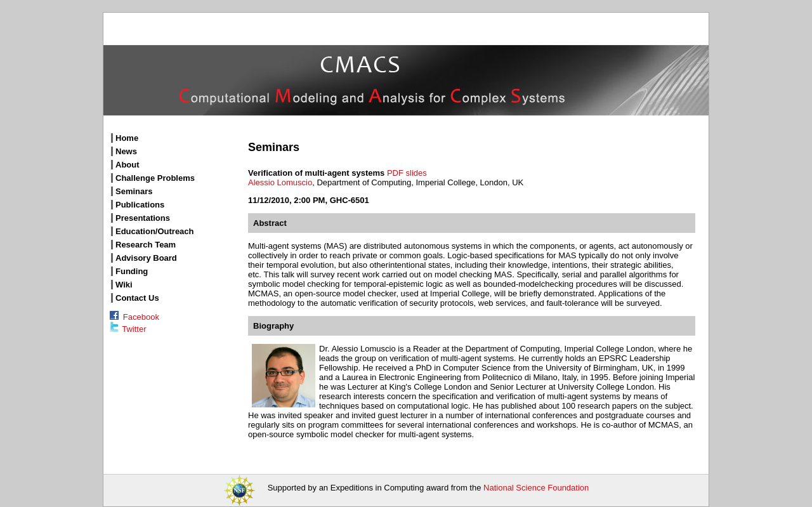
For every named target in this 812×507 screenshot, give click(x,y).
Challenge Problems (155, 178)
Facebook (134, 317)
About (128, 165)
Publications (140, 205)
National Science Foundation (536, 488)
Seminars (134, 191)
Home (127, 138)
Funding (132, 271)
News (126, 151)
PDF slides (407, 173)
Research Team (146, 245)
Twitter (128, 329)
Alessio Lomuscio (280, 182)
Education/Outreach (155, 231)
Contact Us (137, 298)
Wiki (124, 285)
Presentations (143, 218)
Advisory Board (146, 258)
